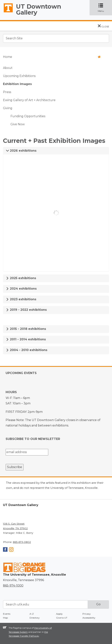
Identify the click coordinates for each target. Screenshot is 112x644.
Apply (59, 614)
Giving (8, 108)
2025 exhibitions (21, 278)
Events (7, 614)
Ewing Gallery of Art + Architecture (29, 100)
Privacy (87, 614)
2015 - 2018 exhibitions (26, 329)
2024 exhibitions (21, 289)
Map (5, 618)
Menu (104, 8)
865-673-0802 (22, 542)
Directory (35, 618)
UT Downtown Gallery (39, 9)
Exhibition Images (17, 84)
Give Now (18, 124)
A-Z (32, 614)
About (8, 68)
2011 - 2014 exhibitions (26, 339)
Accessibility (89, 618)
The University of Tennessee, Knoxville (7, 12)
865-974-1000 (13, 585)
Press (7, 92)
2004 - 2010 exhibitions (27, 350)
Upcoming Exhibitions (19, 76)
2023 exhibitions (21, 299)
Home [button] (52, 57)
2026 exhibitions (21, 151)
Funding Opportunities (28, 116)
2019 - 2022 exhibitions (26, 310)
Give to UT (62, 618)
